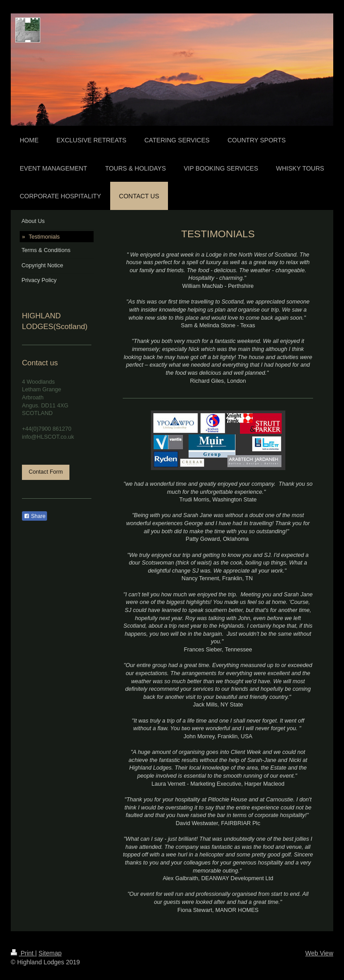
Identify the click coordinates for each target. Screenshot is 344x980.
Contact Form (46, 472)
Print (23, 953)
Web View (319, 953)
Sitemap (50, 953)
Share (34, 516)
